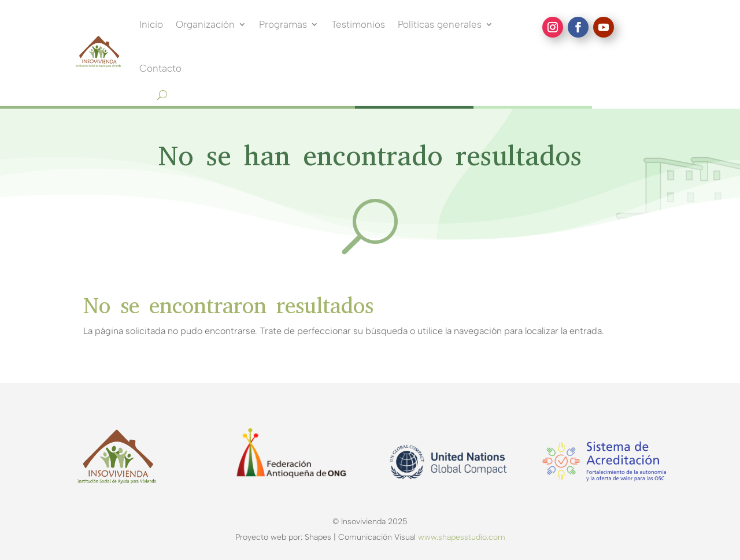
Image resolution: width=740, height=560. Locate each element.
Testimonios (358, 24)
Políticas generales (440, 24)
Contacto (160, 68)
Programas (283, 24)
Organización (205, 24)
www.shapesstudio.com (462, 537)
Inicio (151, 24)
